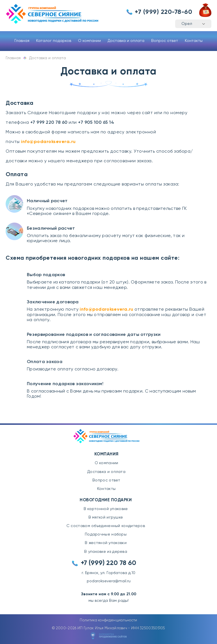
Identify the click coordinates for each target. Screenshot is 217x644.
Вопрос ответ (165, 41)
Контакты (194, 41)
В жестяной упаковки (106, 543)
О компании (89, 41)
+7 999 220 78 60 (49, 123)
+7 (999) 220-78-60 (163, 12)
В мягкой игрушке (106, 517)
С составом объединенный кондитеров (106, 526)
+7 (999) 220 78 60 (108, 563)
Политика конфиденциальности (108, 620)
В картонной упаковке (106, 509)
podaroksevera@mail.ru (109, 581)
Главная (22, 41)
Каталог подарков (54, 41)
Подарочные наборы (106, 534)
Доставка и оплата (126, 41)
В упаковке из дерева (106, 552)
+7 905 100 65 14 (96, 123)
